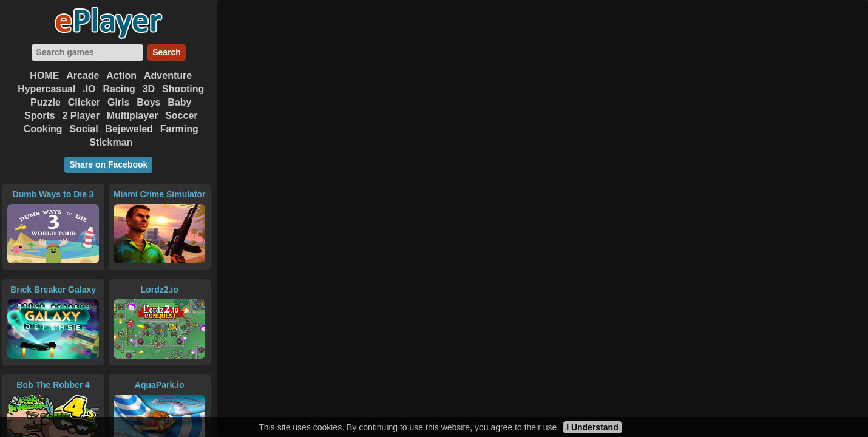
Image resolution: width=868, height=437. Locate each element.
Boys (148, 102)
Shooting (183, 89)
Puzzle (46, 102)
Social (84, 129)
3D (149, 89)
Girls (118, 102)
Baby (179, 102)
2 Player (81, 116)
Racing (119, 89)
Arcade (83, 76)
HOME (44, 76)
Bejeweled (129, 129)
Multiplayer (132, 116)
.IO (89, 89)
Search (167, 52)
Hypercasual (46, 89)
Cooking (43, 129)
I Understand (592, 427)
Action (121, 76)
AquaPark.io (160, 385)
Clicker (84, 102)
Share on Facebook (108, 164)
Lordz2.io (160, 290)
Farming (179, 129)
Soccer (181, 116)
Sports (40, 116)
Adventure (168, 76)
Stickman (111, 142)
